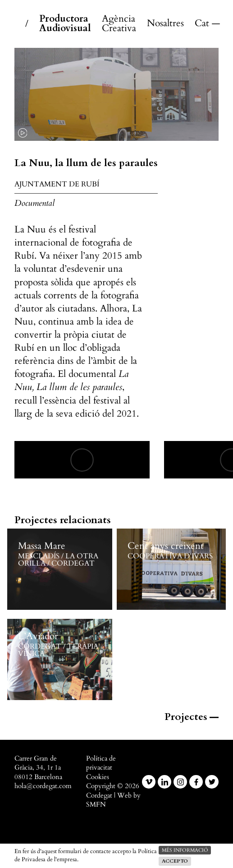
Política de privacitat (101, 763)
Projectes (192, 717)
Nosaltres (165, 24)
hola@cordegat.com (43, 786)
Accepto (175, 861)
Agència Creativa (119, 24)
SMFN (96, 805)
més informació (185, 850)
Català (202, 24)
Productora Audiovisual (65, 24)
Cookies (98, 777)
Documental (34, 203)
